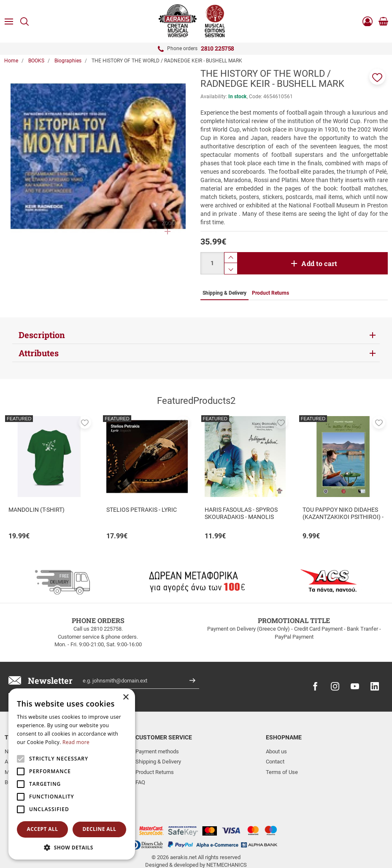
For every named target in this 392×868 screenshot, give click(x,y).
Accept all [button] (43, 829)
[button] (377, 77)
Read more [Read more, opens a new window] (76, 742)
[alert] (72, 774)
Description (42, 335)
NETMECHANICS (227, 836)
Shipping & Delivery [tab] (224, 293)
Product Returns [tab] (270, 293)
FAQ (140, 782)
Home (11, 61)
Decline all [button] (100, 829)
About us (276, 751)
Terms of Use (282, 772)
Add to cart (319, 263)
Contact (275, 762)
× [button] (126, 697)
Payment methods (157, 751)
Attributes (39, 353)
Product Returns (155, 772)
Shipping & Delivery (158, 762)
